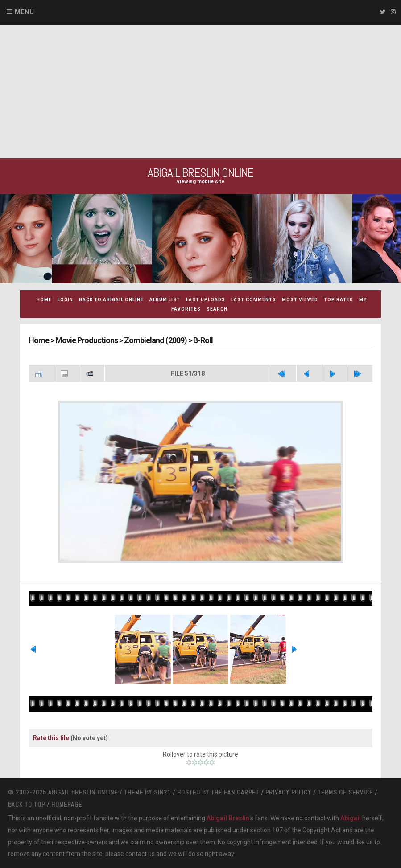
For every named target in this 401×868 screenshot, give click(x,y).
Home (44, 300)
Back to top (27, 804)
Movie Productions (87, 340)
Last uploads (206, 300)
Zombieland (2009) (155, 340)
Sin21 (162, 792)
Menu (24, 12)
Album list (165, 300)
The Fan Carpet (235, 792)
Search (217, 309)
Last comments (254, 300)
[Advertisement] (200, 91)
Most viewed (300, 300)
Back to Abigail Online (111, 300)
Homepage (67, 804)
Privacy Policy (288, 792)
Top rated (339, 300)
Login (65, 300)
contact (136, 854)
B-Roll (203, 340)
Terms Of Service (345, 792)
